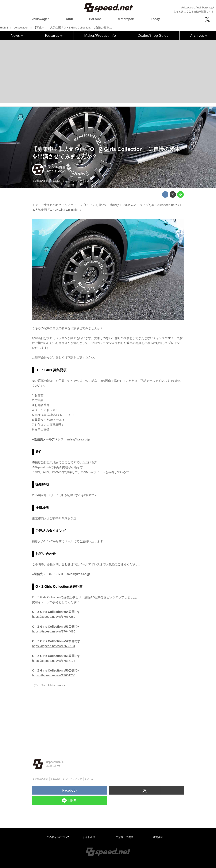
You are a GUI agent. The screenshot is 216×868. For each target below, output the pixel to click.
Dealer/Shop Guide (153, 35)
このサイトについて (58, 837)
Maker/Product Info (100, 35)
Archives (199, 35)
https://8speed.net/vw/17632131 (54, 646)
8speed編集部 (56, 167)
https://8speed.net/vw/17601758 (54, 675)
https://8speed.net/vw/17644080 (54, 631)
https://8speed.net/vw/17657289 (54, 617)
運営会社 (158, 837)
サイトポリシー (91, 837)
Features (54, 35)
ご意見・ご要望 (125, 837)
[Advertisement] (108, 72)
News (17, 35)
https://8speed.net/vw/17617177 (54, 661)
